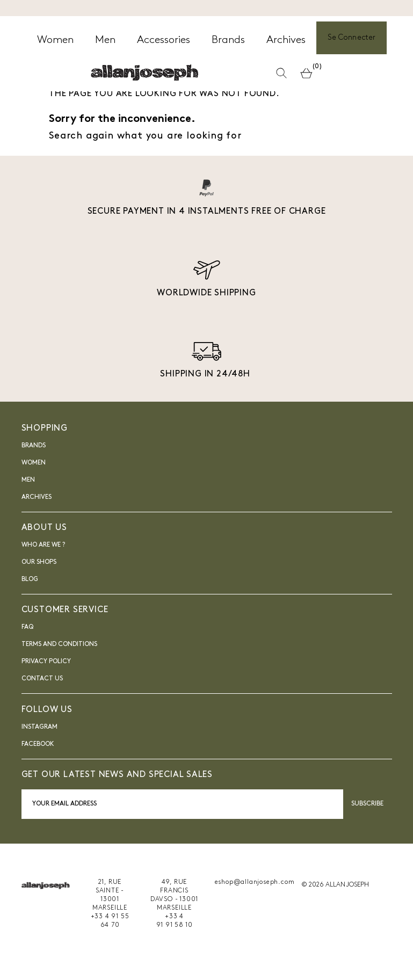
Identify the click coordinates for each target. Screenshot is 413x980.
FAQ (27, 627)
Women (34, 463)
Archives (37, 497)
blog (30, 579)
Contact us (42, 679)
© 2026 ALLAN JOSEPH (335, 885)
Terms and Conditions (59, 644)
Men (28, 480)
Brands (34, 446)
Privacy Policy (46, 662)
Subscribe (368, 804)
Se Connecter (352, 38)
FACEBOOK (38, 744)
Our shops (39, 562)
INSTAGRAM (39, 727)
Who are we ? (43, 545)
